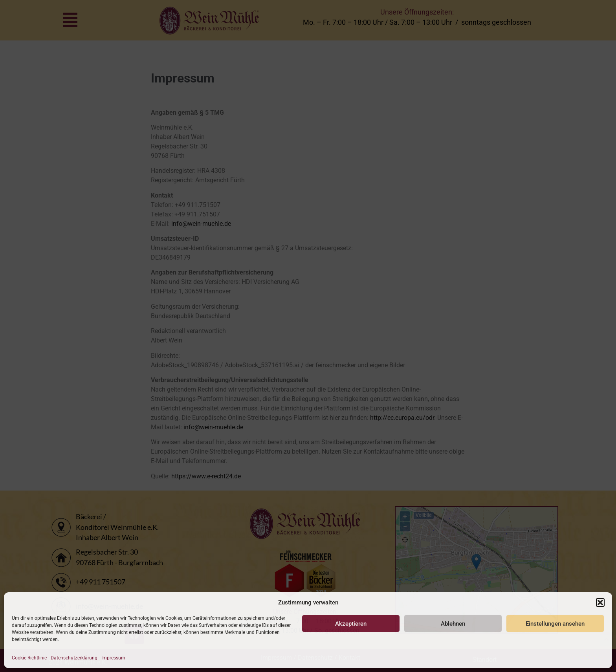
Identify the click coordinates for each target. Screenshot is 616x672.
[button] (600, 602)
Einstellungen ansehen (555, 624)
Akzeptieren (351, 624)
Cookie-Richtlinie (29, 658)
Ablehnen (453, 624)
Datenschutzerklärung (74, 658)
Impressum (113, 658)
